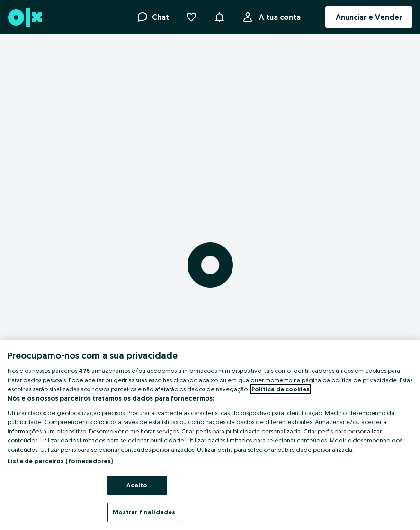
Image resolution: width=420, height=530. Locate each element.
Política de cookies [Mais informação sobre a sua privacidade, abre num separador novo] (281, 389)
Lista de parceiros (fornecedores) (60, 461)
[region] (210, 435)
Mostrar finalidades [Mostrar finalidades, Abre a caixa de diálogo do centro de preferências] (144, 512)
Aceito (137, 485)
